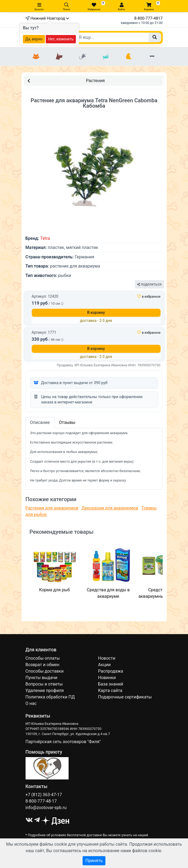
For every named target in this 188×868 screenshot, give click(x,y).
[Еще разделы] (152, 57)
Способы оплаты (43, 658)
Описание (40, 422)
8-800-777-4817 (148, 18)
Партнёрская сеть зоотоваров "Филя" (63, 742)
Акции (104, 665)
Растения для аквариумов (52, 508)
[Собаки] (59, 57)
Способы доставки (45, 671)
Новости (107, 658)
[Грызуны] (82, 57)
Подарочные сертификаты (125, 697)
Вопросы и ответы (44, 684)
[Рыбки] (106, 57)
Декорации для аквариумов (110, 508)
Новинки (107, 678)
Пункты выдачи (42, 678)
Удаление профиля (45, 690)
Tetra (45, 238)
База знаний (111, 684)
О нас (31, 703)
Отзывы (67, 422)
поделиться (149, 284)
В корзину (96, 312)
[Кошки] (36, 57)
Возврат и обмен (42, 665)
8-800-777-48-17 (41, 801)
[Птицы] (129, 57)
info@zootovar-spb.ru (46, 808)
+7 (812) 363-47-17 (44, 795)
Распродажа (111, 671)
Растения (66, 80)
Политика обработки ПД (50, 697)
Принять (94, 861)
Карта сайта (110, 690)
